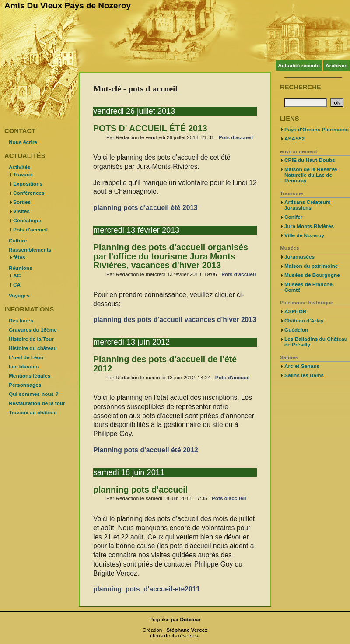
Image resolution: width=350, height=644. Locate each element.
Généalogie (27, 220)
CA (17, 285)
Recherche (301, 87)
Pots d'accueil (236, 137)
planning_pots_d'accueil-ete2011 (147, 589)
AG (17, 276)
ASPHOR (296, 311)
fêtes (19, 257)
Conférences (29, 193)
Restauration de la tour (37, 403)
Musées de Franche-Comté (309, 287)
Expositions (28, 184)
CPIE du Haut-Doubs (310, 160)
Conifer (293, 217)
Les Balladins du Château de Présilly (316, 342)
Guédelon (296, 330)
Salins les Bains (304, 375)
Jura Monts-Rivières (309, 226)
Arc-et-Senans (302, 366)
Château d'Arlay (304, 321)
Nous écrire (23, 142)
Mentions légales (30, 376)
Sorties (22, 202)
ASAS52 (294, 139)
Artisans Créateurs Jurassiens (308, 205)
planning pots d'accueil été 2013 (145, 208)
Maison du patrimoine (311, 266)
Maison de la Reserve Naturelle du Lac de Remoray (311, 175)
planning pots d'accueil (140, 490)
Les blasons (24, 367)
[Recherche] (306, 103)
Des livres (21, 321)
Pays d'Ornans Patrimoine (317, 129)
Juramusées (299, 257)
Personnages (25, 385)
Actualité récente (299, 66)
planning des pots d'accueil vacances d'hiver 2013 (175, 320)
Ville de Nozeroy (304, 235)
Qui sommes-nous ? (34, 394)
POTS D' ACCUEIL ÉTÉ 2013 (150, 128)
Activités (19, 167)
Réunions (21, 268)
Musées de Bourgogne (312, 275)
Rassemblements (30, 250)
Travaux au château (33, 413)
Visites (21, 211)
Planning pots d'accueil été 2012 (146, 450)
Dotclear (191, 619)
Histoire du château (33, 348)
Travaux (23, 175)
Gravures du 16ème (33, 330)
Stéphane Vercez (187, 630)
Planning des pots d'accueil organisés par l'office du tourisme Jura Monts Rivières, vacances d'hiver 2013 (171, 256)
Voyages (19, 296)
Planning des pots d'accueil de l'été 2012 (165, 364)
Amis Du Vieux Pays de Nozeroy (68, 5)
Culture (18, 241)
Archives (336, 66)
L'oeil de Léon (26, 357)
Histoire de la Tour (31, 339)
